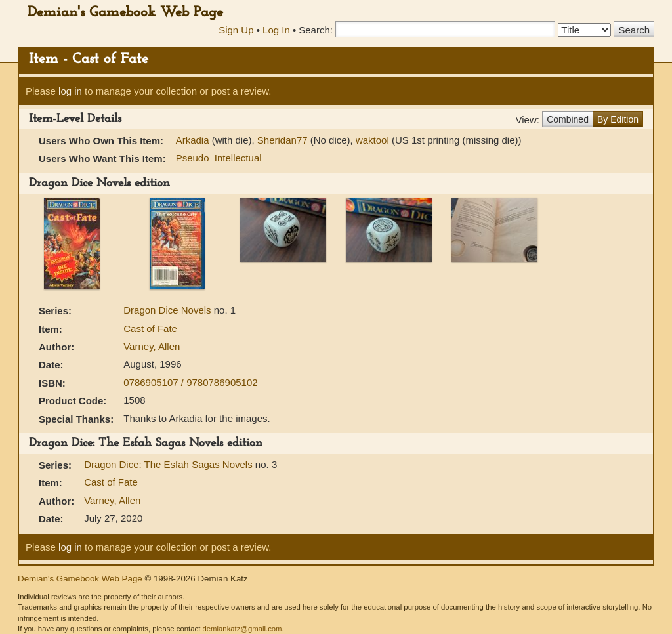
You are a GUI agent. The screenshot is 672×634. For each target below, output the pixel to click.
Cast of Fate (150, 328)
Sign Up (236, 30)
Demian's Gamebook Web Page (125, 13)
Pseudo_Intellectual (219, 158)
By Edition (618, 119)
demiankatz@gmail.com (242, 629)
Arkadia (193, 140)
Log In (276, 30)
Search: (316, 30)
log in (70, 91)
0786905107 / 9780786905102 (190, 382)
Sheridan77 (283, 140)
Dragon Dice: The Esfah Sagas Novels (170, 464)
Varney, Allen (152, 346)
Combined (568, 119)
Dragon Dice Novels (169, 310)
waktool (372, 140)
